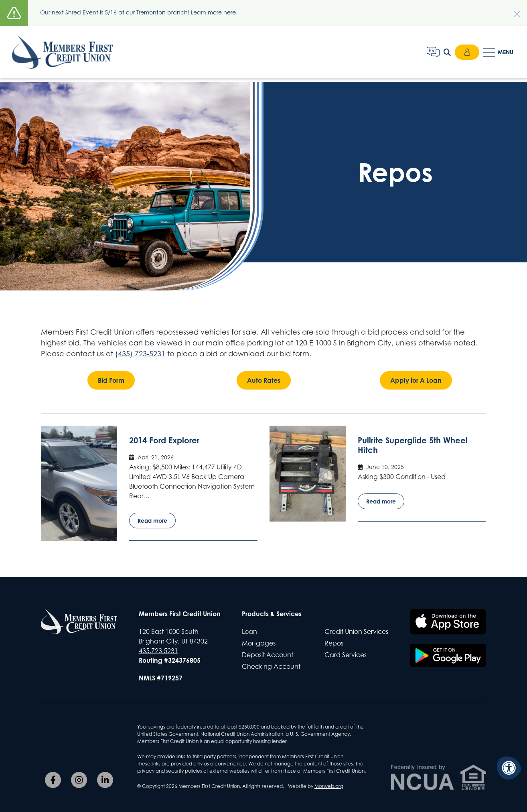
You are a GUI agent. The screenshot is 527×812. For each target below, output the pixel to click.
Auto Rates (264, 380)
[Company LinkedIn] (105, 780)
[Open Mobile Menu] (499, 54)
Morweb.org (329, 786)
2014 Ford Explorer (164, 441)
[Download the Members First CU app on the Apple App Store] (448, 622)
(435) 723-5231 (140, 354)
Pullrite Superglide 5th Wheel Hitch (413, 445)
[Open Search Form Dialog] (446, 54)
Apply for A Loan (416, 380)
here (230, 12)
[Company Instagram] (79, 780)
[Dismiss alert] (513, 10)
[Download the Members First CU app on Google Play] (448, 656)
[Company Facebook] (53, 780)
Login (466, 54)
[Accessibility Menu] (509, 768)
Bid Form (111, 380)
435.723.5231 (158, 651)
